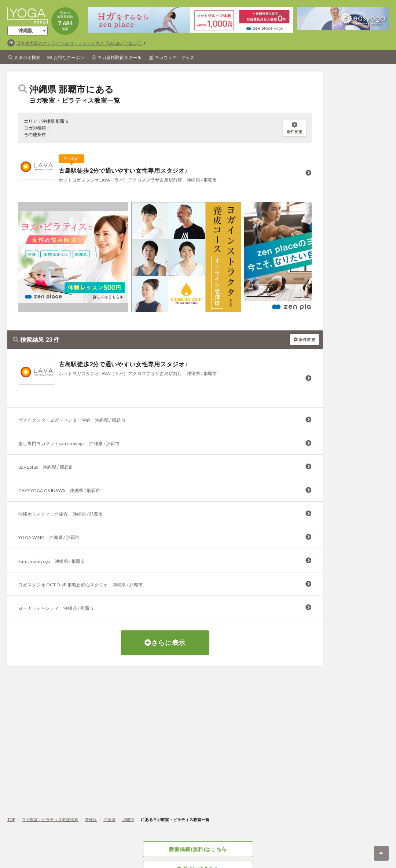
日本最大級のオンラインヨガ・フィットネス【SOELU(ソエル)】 (80, 43)
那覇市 (128, 819)
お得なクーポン (69, 57)
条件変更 (294, 128)
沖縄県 (109, 819)
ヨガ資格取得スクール (120, 57)
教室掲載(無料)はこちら (198, 849)
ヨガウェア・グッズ (175, 57)
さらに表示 (165, 642)
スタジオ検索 (27, 57)
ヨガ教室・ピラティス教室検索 (50, 819)
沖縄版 (91, 819)
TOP (11, 819)
